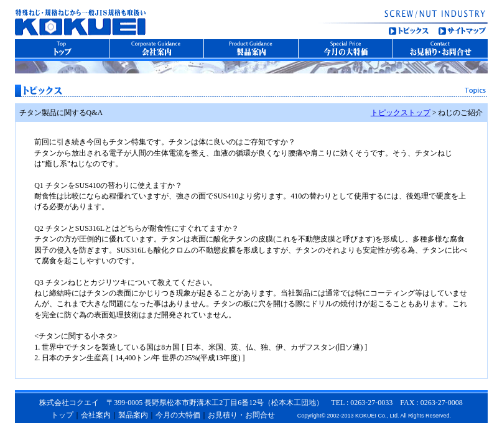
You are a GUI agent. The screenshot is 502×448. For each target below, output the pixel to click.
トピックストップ (401, 113)
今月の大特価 (178, 415)
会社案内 (96, 415)
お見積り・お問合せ (241, 415)
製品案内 (133, 415)
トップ (62, 415)
